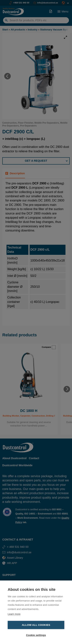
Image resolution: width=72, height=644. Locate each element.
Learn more (14, 614)
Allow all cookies (36, 625)
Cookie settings (36, 635)
